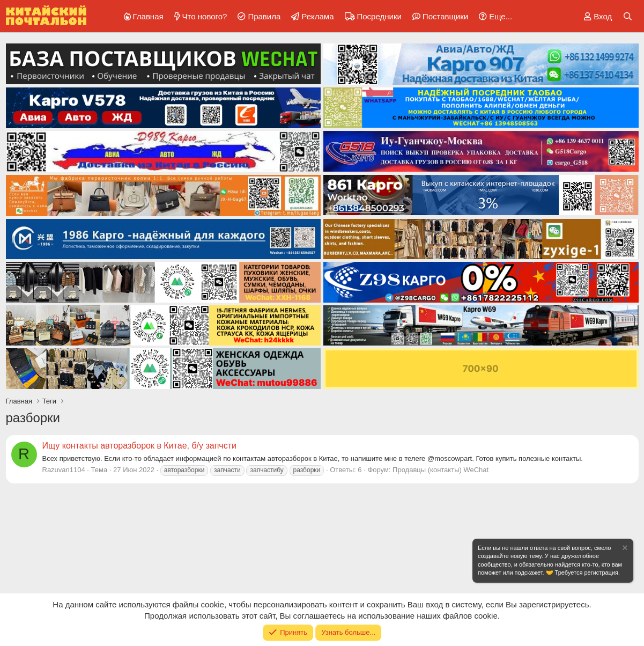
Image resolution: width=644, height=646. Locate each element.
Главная (148, 16)
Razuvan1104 (64, 470)
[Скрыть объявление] (624, 549)
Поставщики (445, 16)
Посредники (379, 16)
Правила (264, 16)
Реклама (317, 16)
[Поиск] (628, 16)
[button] (494, 16)
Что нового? (205, 16)
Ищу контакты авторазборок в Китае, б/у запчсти (139, 446)
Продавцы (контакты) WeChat (441, 470)
